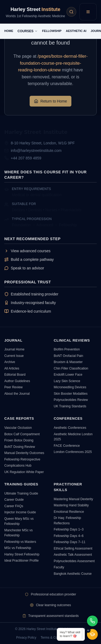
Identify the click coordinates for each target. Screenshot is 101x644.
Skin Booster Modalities (71, 394)
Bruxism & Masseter (68, 362)
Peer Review (13, 387)
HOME (9, 31)
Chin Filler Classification (71, 368)
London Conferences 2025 (73, 452)
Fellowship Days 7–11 (70, 542)
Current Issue (14, 356)
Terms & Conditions (55, 638)
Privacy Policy (26, 638)
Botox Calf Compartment (22, 434)
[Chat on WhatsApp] (92, 621)
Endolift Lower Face (68, 375)
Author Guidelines (17, 381)
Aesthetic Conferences (70, 428)
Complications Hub (18, 466)
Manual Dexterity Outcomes (24, 453)
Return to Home (50, 101)
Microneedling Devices (70, 387)
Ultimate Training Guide (21, 493)
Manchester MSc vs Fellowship (18, 533)
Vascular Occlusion (18, 428)
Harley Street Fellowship (22, 554)
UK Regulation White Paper (24, 472)
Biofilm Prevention (67, 349)
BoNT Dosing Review (20, 447)
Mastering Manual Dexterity (74, 499)
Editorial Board (15, 375)
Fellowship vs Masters (20, 542)
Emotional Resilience (69, 512)
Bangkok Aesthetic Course (73, 574)
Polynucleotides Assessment (74, 561)
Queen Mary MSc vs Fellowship (19, 521)
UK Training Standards (70, 406)
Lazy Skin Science (67, 381)
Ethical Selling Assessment (73, 548)
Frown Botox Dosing (19, 440)
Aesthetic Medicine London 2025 (73, 437)
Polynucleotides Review (71, 400)
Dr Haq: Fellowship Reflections (67, 521)
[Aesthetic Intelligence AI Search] (71, 12)
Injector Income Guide (20, 512)
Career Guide (14, 500)
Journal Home (14, 349)
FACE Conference (67, 446)
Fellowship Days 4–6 (69, 536)
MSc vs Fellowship (18, 548)
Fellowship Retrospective (22, 459)
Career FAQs (14, 506)
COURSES (28, 31)
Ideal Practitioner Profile (21, 561)
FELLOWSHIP (52, 31)
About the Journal (17, 394)
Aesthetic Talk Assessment (73, 555)
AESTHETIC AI (76, 31)
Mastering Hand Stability (71, 505)
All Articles (12, 368)
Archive (10, 362)
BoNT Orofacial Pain (69, 356)
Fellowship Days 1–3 (69, 529)
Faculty (59, 567)
